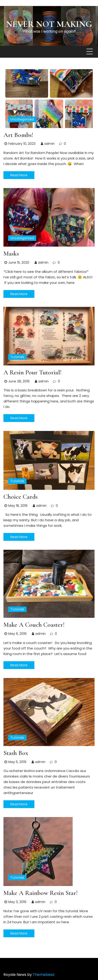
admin (49, 144)
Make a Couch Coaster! (34, 625)
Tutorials (17, 357)
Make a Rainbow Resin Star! (41, 893)
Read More (19, 175)
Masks (11, 254)
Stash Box (16, 753)
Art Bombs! (18, 135)
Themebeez (44, 975)
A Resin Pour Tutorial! (33, 372)
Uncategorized (22, 119)
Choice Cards (21, 497)
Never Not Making (49, 24)
